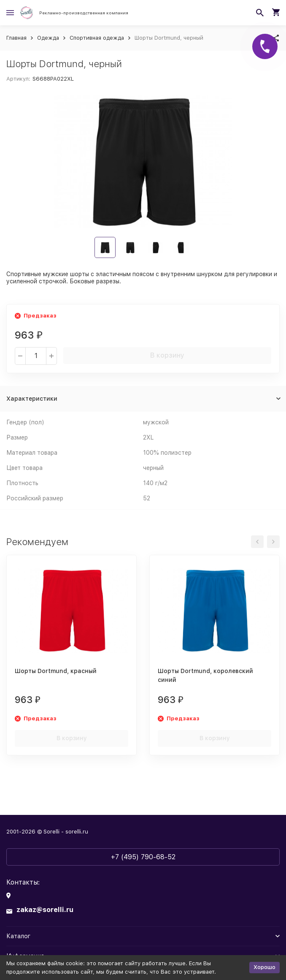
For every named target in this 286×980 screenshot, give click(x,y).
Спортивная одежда (97, 38)
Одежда (48, 38)
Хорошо (264, 967)
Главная (16, 38)
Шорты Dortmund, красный (56, 671)
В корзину (167, 355)
